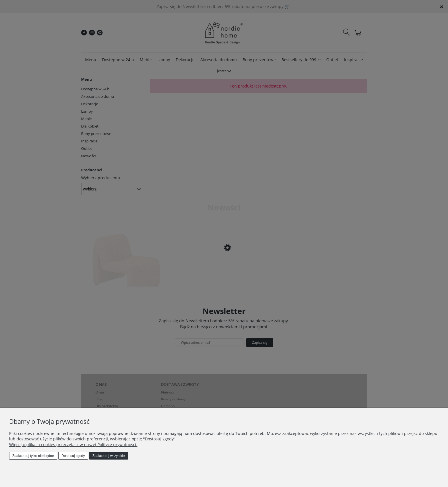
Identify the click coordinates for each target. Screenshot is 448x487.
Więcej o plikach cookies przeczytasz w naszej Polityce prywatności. (73, 445)
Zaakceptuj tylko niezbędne (33, 456)
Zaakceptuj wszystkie (108, 456)
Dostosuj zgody (73, 456)
